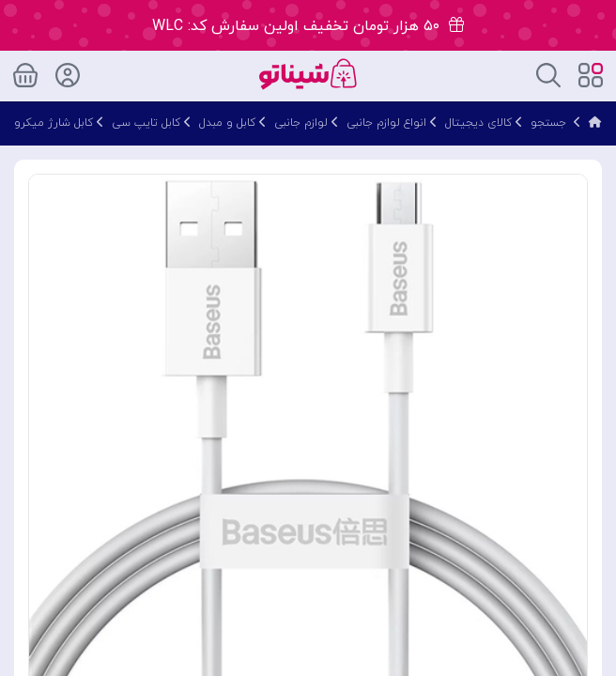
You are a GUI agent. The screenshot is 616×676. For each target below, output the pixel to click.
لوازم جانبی (301, 123)
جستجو (548, 123)
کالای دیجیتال (478, 123)
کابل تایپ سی (146, 123)
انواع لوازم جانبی (386, 123)
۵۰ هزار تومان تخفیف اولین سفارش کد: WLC (308, 26)
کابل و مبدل (227, 123)
